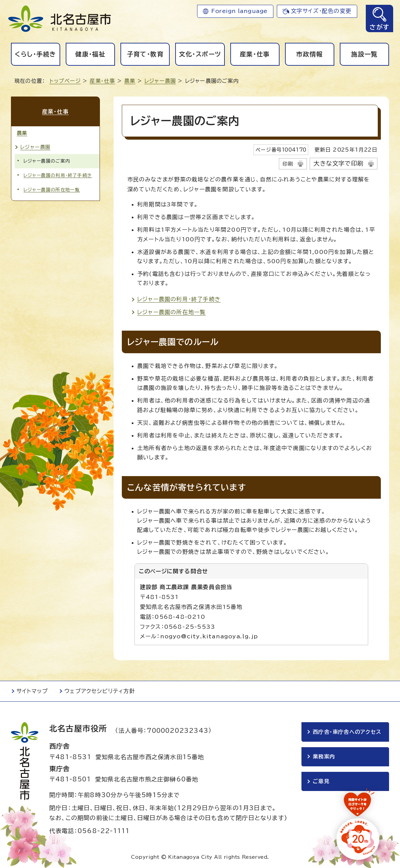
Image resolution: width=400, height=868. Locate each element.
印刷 (288, 164)
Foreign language (239, 11)
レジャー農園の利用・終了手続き (179, 299)
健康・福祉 (90, 54)
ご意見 (321, 781)
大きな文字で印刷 (338, 163)
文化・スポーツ (200, 54)
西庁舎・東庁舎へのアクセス (347, 732)
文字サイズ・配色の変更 (321, 11)
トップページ (65, 81)
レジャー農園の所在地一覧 (171, 312)
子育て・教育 (145, 54)
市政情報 (309, 54)
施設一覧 (364, 54)
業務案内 (324, 757)
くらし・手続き (35, 54)
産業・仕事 (255, 54)
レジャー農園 (160, 81)
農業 (130, 81)
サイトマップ (32, 691)
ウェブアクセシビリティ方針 (100, 691)
